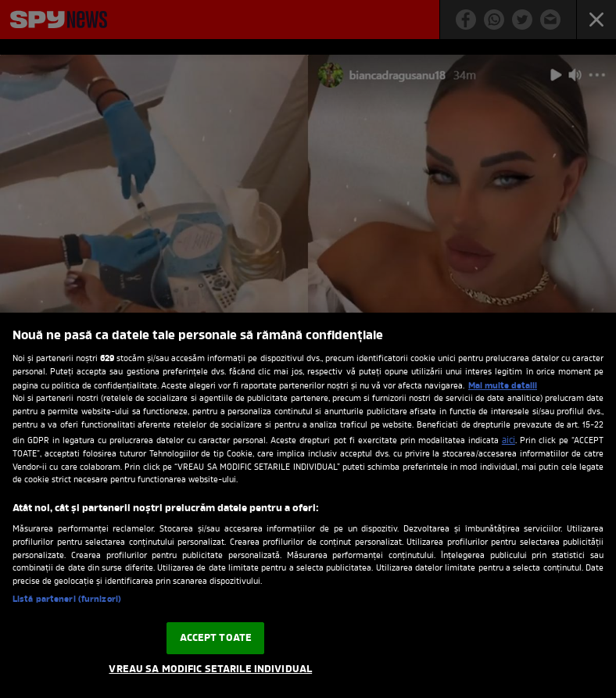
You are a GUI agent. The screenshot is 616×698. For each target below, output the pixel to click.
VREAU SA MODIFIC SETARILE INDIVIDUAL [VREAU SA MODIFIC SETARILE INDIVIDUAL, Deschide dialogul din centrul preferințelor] (210, 669)
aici (509, 441)
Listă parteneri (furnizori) (67, 600)
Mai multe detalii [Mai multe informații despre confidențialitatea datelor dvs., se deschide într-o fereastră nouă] (503, 386)
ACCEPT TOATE (216, 638)
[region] (308, 505)
